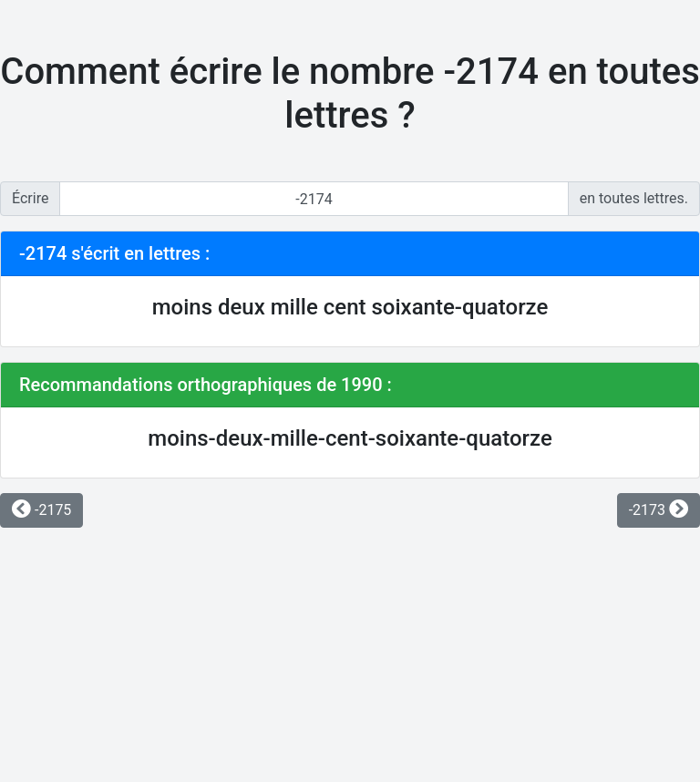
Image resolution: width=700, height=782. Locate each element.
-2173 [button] (659, 510)
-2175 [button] (41, 510)
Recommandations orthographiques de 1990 (201, 385)
